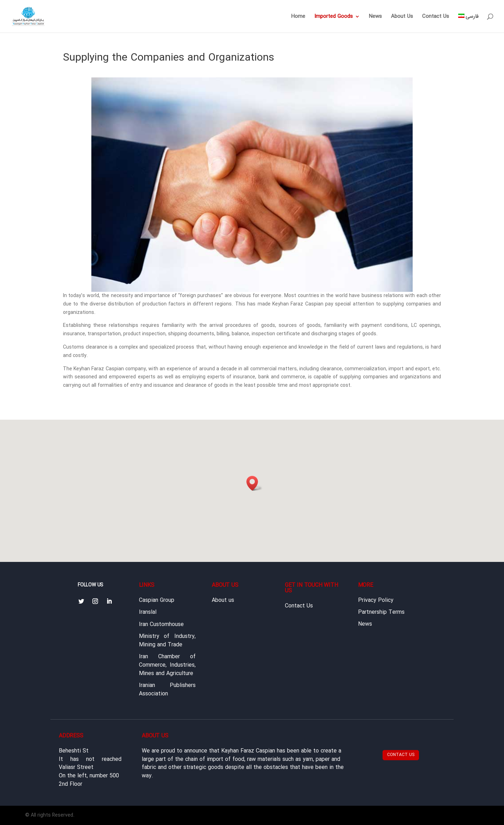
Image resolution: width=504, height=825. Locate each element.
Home (298, 17)
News (375, 17)
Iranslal (148, 612)
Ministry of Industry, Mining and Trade (167, 641)
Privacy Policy (376, 600)
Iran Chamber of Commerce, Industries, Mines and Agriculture (167, 665)
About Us (402, 17)
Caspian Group (157, 600)
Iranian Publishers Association (167, 690)
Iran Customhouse (161, 625)
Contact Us (436, 17)
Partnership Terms (381, 612)
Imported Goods (334, 17)
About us (223, 600)
